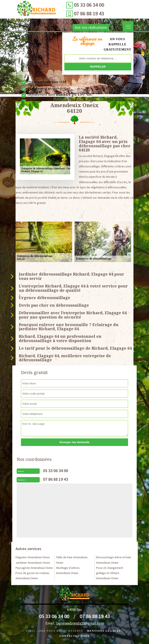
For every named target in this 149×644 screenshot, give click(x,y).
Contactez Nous (74, 636)
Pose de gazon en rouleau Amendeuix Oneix (32, 576)
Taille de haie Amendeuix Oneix (72, 560)
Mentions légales (104, 631)
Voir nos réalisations (91, 27)
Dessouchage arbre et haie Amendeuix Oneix (114, 560)
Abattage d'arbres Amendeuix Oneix (68, 570)
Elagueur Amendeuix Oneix (33, 557)
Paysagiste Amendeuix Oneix (34, 568)
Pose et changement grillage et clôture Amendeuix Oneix (110, 573)
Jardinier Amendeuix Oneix (33, 563)
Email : (75, 623)
